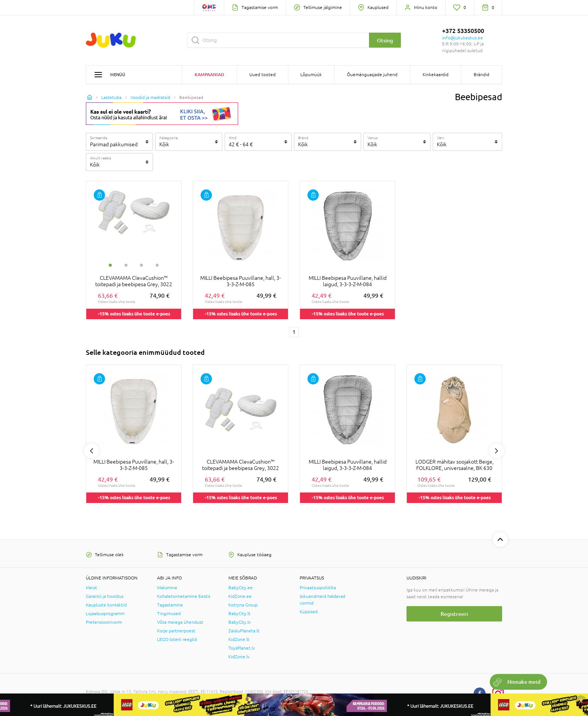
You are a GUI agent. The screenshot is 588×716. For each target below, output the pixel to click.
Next (496, 451)
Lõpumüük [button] (311, 75)
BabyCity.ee (241, 588)
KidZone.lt (239, 639)
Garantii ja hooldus (105, 596)
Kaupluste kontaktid (106, 605)
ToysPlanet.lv (242, 648)
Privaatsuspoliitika (318, 588)
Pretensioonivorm (104, 622)
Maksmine (167, 588)
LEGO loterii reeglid (177, 639)
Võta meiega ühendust (180, 622)
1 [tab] (110, 265)
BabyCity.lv (240, 622)
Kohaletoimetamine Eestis (184, 596)
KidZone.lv (239, 657)
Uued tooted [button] (262, 75)
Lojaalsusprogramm (105, 614)
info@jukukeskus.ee (463, 38)
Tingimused (169, 614)
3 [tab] (141, 265)
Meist (91, 588)
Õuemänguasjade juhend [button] (372, 75)
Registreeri (454, 614)
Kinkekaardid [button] (436, 75)
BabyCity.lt (239, 614)
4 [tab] (157, 265)
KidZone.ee (240, 596)
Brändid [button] (481, 75)
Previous (91, 451)
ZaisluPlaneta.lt (244, 631)
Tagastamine (170, 605)
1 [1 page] (294, 332)
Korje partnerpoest (176, 631)
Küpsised (309, 612)
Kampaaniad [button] (209, 74)
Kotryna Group (243, 605)
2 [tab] (126, 265)
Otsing (385, 40)
